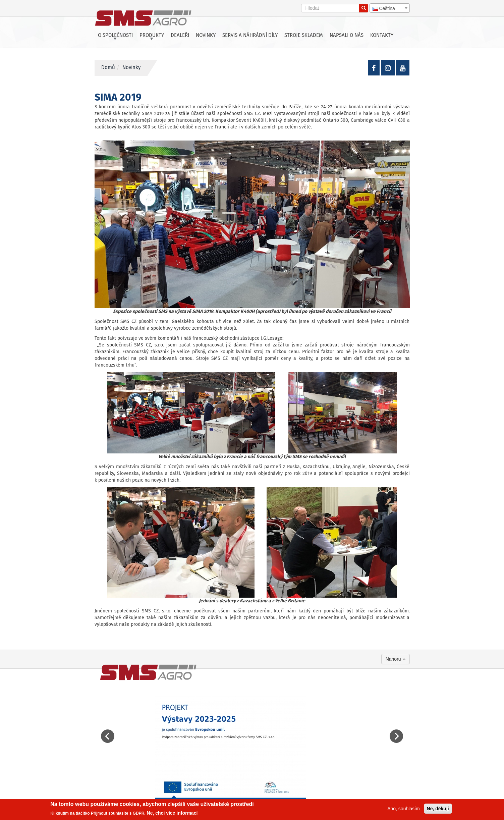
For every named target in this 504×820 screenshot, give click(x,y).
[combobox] (390, 8)
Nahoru (396, 659)
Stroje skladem (304, 36)
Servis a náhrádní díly (250, 36)
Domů (108, 68)
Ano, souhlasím (404, 809)
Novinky (206, 36)
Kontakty (382, 36)
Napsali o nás (347, 36)
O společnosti (115, 36)
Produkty (152, 36)
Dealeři (180, 36)
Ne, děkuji (438, 809)
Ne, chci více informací (172, 813)
